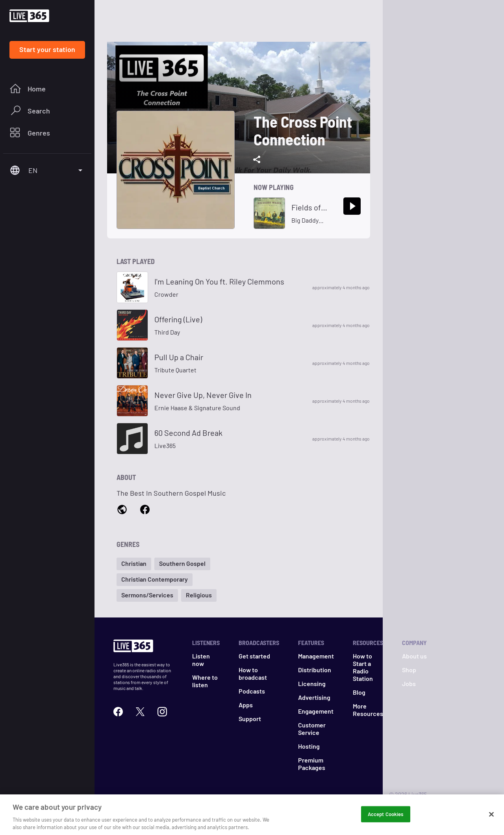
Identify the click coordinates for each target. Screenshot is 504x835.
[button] (134, 564)
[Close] (491, 817)
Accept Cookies (386, 816)
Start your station (47, 49)
